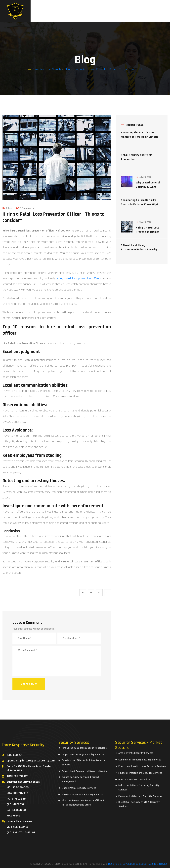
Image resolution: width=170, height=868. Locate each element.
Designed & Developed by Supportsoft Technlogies (138, 864)
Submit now (29, 684)
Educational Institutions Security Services (142, 766)
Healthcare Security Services (134, 780)
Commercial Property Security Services (140, 760)
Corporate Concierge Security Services (83, 755)
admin (9, 208)
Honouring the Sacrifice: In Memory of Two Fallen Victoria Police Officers (140, 137)
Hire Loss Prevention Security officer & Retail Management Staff (83, 803)
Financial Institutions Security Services (140, 773)
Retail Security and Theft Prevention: (137, 157)
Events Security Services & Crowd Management (80, 779)
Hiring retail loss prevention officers (79, 278)
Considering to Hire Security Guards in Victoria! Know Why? (140, 202)
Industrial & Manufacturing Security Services (139, 788)
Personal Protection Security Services (82, 795)
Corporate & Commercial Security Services (85, 771)
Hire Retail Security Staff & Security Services (139, 804)
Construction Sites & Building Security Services (83, 763)
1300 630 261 (15, 755)
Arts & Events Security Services (136, 753)
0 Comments (27, 208)
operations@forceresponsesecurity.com (31, 761)
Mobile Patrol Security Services (79, 788)
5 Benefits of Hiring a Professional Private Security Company (139, 249)
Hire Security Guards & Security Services (84, 748)
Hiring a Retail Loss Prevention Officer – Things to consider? (148, 232)
